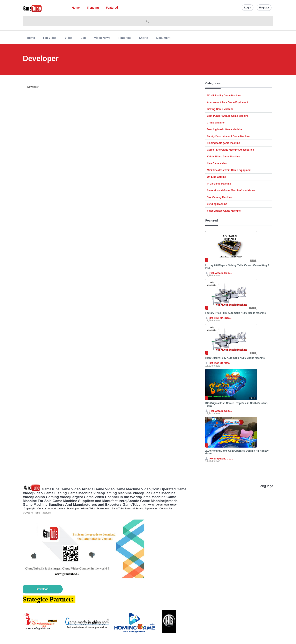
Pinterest (125, 38)
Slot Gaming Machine (220, 197)
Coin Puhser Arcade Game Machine (228, 116)
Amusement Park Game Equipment (228, 102)
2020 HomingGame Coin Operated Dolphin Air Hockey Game (237, 452)
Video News (102, 38)
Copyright (30, 509)
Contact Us (166, 509)
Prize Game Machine (219, 184)
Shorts (143, 38)
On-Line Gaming (217, 177)
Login (248, 8)
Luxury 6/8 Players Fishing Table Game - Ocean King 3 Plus (237, 267)
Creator (42, 509)
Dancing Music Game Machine (225, 129)
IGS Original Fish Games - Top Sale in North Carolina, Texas (237, 405)
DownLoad (103, 509)
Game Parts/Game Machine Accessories (230, 150)
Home (76, 8)
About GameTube (166, 505)
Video (69, 38)
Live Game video (217, 163)
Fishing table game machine (224, 143)
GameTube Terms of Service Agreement (135, 509)
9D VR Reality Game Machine (224, 96)
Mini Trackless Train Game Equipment (229, 170)
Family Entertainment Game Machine (229, 136)
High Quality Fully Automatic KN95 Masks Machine (235, 358)
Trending (93, 8)
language (266, 486)
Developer (73, 509)
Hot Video (50, 38)
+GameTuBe (88, 509)
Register (264, 8)
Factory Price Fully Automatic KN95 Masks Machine (236, 313)
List (83, 38)
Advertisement (57, 509)
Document (163, 38)
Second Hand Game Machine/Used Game (231, 190)
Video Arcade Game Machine (224, 211)
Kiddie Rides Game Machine (224, 157)
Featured (112, 8)
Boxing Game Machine (220, 109)
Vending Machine (217, 204)
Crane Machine (216, 123)
